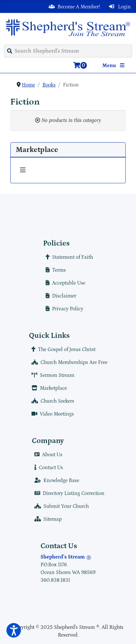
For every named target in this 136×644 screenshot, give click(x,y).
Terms (54, 270)
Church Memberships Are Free (68, 362)
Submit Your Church (60, 506)
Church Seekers (52, 401)
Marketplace (48, 388)
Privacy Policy (63, 309)
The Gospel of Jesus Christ (62, 349)
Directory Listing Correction (68, 493)
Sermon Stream (52, 375)
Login (119, 7)
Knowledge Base (55, 480)
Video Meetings (51, 414)
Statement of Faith (68, 257)
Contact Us (47, 468)
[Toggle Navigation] (23, 170)
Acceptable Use (64, 283)
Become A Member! (73, 7)
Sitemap (47, 519)
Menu (115, 65)
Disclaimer (60, 296)
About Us (47, 455)
